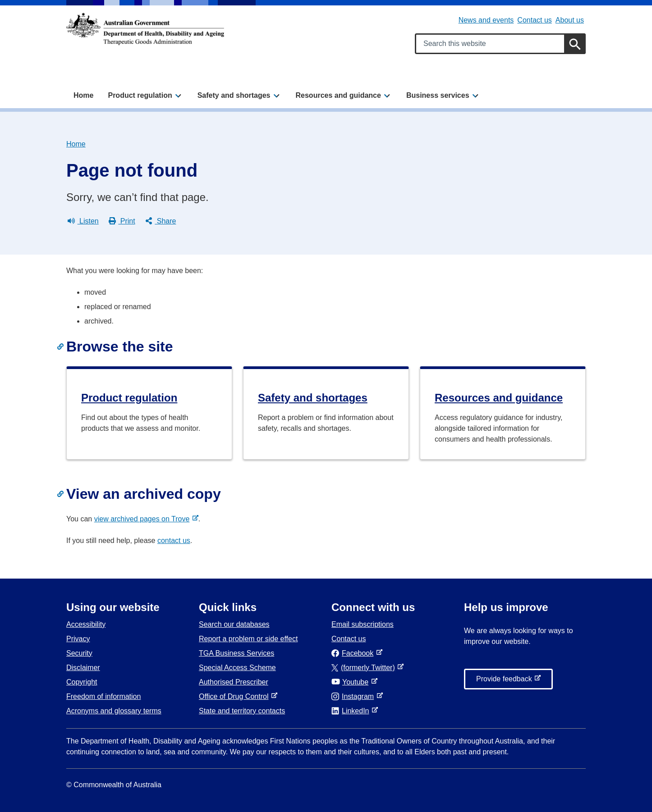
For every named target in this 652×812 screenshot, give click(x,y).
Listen (83, 221)
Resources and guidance (499, 398)
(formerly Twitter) (365, 668)
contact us (174, 541)
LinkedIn (352, 711)
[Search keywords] (500, 44)
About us (570, 20)
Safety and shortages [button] (234, 95)
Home (83, 95)
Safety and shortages (313, 398)
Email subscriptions (363, 624)
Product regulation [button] (140, 95)
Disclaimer (83, 668)
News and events (486, 20)
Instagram (354, 696)
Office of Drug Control (235, 696)
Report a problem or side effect (248, 639)
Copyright (82, 682)
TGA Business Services (236, 653)
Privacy (78, 639)
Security (79, 653)
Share (161, 221)
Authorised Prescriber (234, 682)
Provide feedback (506, 681)
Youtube (352, 682)
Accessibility (86, 624)
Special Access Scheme (237, 668)
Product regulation (129, 398)
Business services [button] (438, 95)
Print (122, 221)
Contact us (534, 20)
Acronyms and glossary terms (114, 711)
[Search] (575, 44)
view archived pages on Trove (144, 519)
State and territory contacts (242, 711)
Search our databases (234, 624)
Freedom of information (103, 696)
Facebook (354, 653)
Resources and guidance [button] (338, 95)
